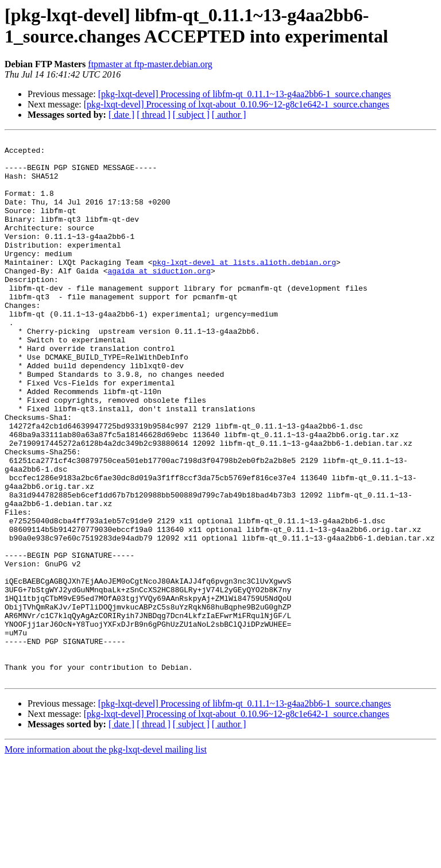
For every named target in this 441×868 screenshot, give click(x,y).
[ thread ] (154, 115)
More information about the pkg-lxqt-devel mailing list (106, 858)
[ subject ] (191, 115)
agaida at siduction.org (159, 298)
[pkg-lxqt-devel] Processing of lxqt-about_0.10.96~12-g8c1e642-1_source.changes (237, 104)
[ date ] (121, 115)
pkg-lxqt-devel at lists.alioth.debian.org (244, 288)
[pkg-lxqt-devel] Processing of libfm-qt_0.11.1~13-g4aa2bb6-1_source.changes (245, 94)
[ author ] (229, 115)
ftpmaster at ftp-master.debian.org (150, 64)
